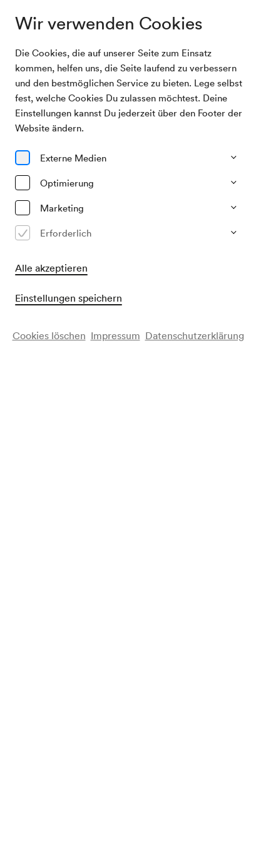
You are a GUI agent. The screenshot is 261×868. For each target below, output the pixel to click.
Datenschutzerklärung (195, 335)
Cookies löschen (49, 335)
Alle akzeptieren (51, 268)
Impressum (115, 335)
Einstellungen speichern (69, 298)
